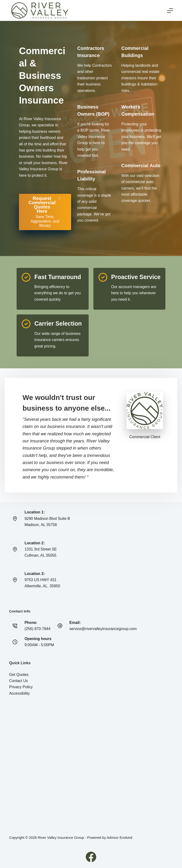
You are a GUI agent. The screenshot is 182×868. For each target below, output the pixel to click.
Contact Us (18, 681)
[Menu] (170, 11)
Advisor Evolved (119, 837)
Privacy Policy (21, 687)
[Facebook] (91, 857)
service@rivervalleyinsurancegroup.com (103, 629)
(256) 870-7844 (37, 629)
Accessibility (19, 693)
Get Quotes (19, 675)
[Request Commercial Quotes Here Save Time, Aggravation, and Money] (45, 212)
